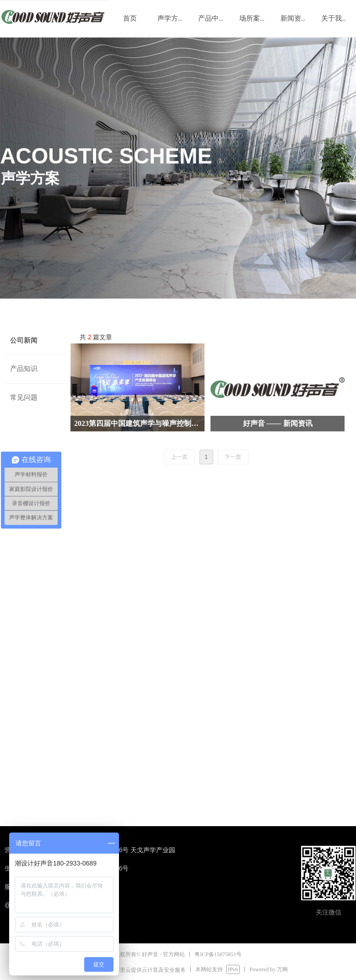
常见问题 (24, 397)
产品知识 (24, 369)
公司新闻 (24, 340)
